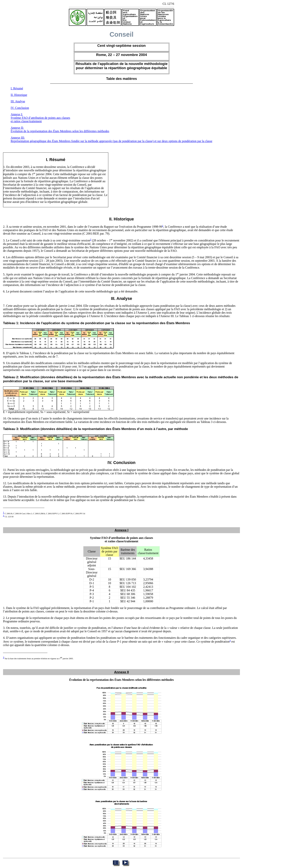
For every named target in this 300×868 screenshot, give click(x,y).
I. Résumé (17, 88)
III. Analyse (18, 101)
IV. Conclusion (20, 108)
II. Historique (19, 95)
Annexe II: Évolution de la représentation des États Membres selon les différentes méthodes (60, 129)
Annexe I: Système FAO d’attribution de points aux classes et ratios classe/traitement (40, 118)
